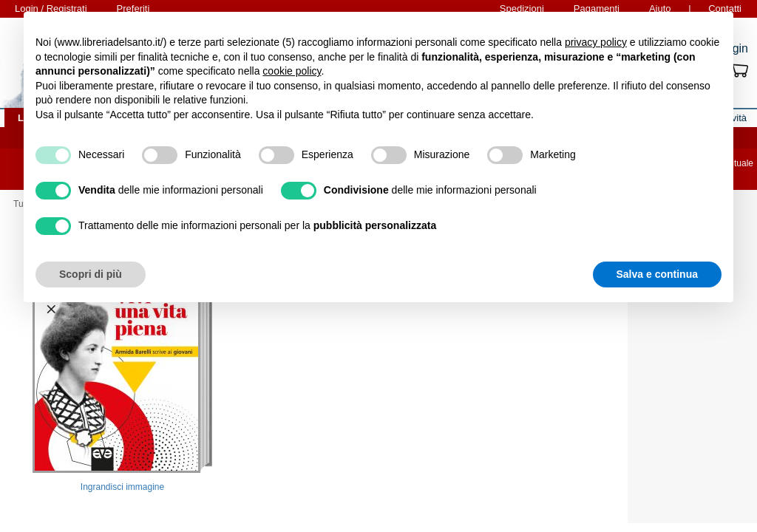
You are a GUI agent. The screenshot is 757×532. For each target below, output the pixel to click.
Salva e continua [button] (657, 274)
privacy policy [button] (596, 42)
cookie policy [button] (292, 71)
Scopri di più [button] (91, 274)
